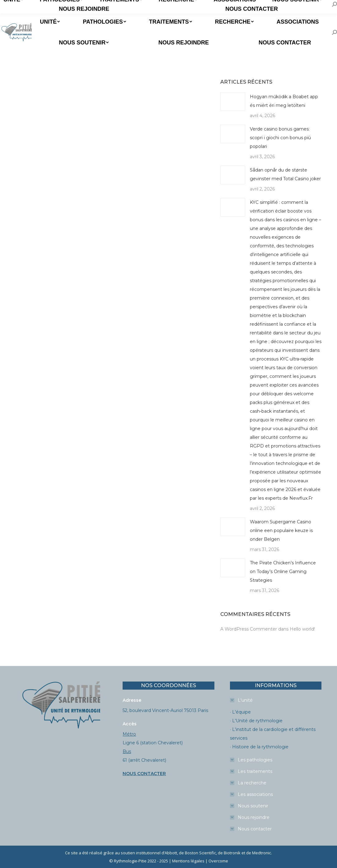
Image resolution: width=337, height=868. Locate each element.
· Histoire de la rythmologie (259, 747)
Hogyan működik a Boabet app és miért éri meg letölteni (284, 101)
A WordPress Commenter (249, 629)
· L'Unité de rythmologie (256, 721)
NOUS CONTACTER (144, 774)
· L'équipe (240, 712)
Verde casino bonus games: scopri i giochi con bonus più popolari (280, 138)
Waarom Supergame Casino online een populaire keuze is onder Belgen (281, 530)
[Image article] (233, 102)
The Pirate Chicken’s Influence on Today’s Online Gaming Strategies (283, 572)
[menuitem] (49, 22)
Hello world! (302, 629)
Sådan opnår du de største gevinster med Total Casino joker (285, 174)
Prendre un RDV (23, 6)
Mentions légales (188, 861)
